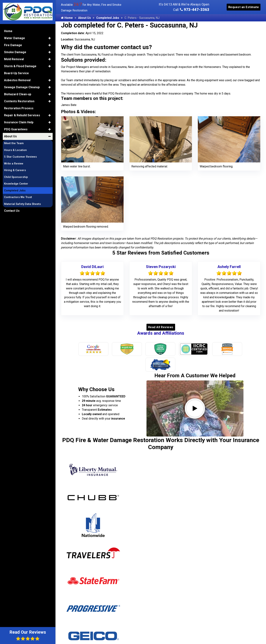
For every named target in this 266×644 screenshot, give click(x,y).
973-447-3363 (195, 10)
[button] (50, 38)
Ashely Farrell (229, 267)
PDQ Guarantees (16, 129)
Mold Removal (14, 59)
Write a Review (14, 164)
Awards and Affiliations (161, 333)
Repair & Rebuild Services (22, 115)
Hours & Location (15, 150)
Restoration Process (19, 108)
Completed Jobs (108, 18)
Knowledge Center (16, 184)
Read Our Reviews (28, 635)
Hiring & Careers (15, 170)
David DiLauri (92, 267)
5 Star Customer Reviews (20, 157)
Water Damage (15, 38)
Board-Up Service (16, 73)
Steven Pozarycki (161, 267)
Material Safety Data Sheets (22, 204)
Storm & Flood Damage (20, 66)
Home (67, 18)
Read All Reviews (161, 327)
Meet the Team (14, 143)
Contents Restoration (19, 101)
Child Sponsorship (16, 177)
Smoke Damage (15, 52)
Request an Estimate (244, 7)
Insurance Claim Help (19, 122)
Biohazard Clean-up (18, 94)
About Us (85, 18)
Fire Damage (13, 45)
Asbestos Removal (17, 80)
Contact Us (12, 211)
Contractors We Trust (18, 197)
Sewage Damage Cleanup (22, 87)
